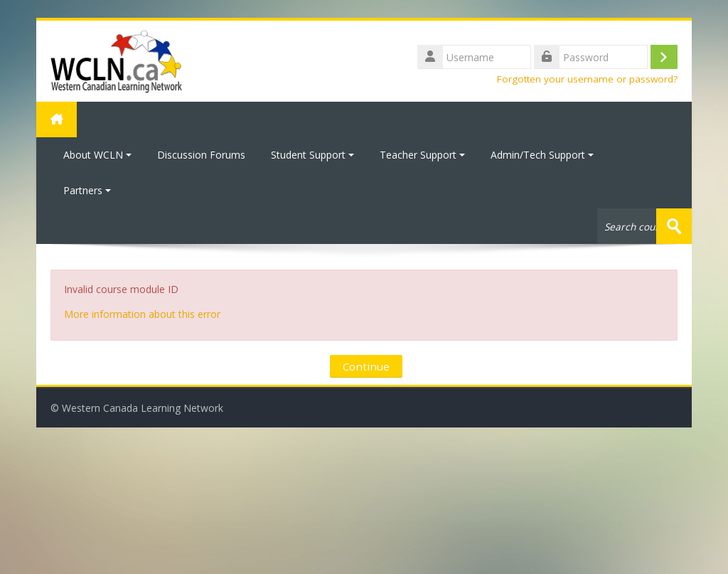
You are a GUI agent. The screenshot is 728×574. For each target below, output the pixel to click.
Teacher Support (422, 155)
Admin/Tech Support (542, 155)
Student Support (312, 155)
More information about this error (142, 314)
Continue (366, 366)
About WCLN (97, 155)
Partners (87, 190)
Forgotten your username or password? (587, 79)
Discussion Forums (201, 155)
